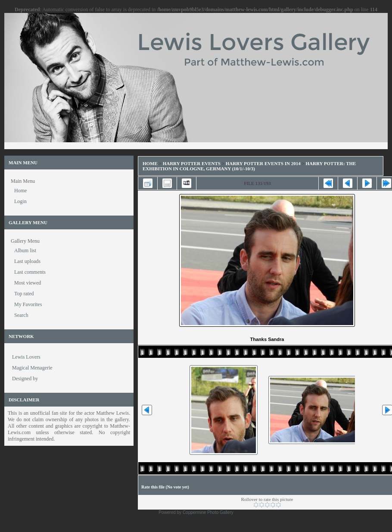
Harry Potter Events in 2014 (263, 163)
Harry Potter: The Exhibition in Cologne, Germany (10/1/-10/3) (249, 166)
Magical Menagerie (32, 368)
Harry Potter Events (192, 163)
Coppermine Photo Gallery (208, 512)
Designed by (25, 379)
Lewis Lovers (26, 357)
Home (150, 163)
